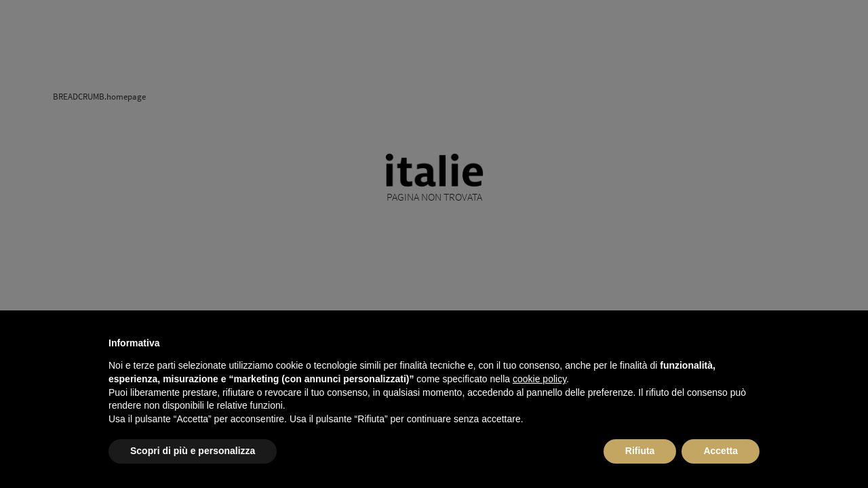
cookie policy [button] (539, 379)
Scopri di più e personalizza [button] (193, 451)
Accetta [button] (721, 451)
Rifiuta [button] (640, 451)
